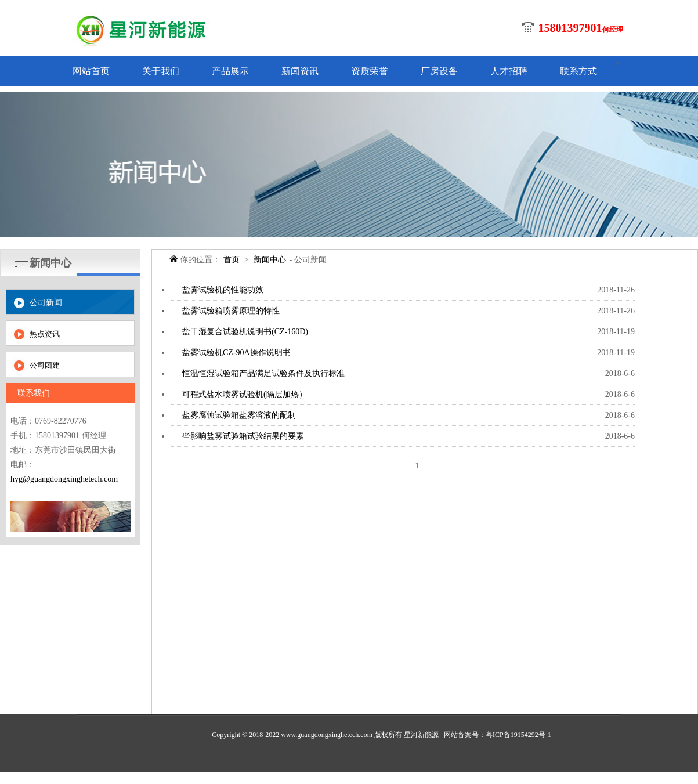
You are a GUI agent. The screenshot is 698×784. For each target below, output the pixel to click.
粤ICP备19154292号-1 (518, 735)
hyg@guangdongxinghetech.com (64, 479)
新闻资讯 (300, 71)
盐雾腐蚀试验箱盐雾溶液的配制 (239, 415)
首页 (232, 260)
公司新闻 (46, 303)
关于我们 (161, 71)
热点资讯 (45, 334)
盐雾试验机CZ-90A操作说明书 (236, 353)
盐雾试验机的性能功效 (223, 290)
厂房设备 (439, 71)
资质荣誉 (370, 71)
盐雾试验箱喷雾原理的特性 (231, 311)
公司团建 (45, 365)
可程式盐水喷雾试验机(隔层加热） (245, 394)
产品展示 (230, 71)
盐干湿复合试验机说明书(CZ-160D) (245, 332)
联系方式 (578, 71)
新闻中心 (270, 260)
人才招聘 (509, 71)
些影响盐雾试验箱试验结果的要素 (243, 436)
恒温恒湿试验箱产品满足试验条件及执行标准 (263, 373)
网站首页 (91, 71)
